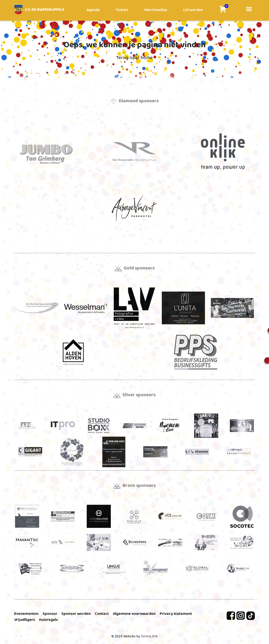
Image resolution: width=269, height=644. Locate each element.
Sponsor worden (76, 614)
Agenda (93, 10)
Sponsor (50, 614)
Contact (102, 614)
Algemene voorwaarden (134, 614)
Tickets (122, 10)
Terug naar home (134, 58)
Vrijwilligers (24, 620)
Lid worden (193, 10)
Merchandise (156, 10)
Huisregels (48, 620)
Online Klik (149, 636)
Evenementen (26, 614)
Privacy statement (176, 614)
